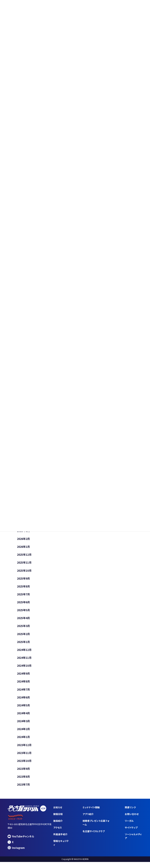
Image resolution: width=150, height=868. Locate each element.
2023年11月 (24, 757)
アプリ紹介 (88, 819)
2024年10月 (24, 669)
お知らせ (58, 812)
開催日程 (58, 819)
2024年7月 (24, 693)
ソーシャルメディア (133, 841)
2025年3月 (24, 628)
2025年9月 (24, 580)
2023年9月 (24, 773)
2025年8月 (24, 588)
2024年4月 (24, 717)
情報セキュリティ (61, 848)
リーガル (129, 826)
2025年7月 (24, 596)
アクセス (58, 833)
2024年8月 (24, 685)
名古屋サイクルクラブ (94, 837)
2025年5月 (24, 612)
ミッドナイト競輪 (91, 812)
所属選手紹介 (60, 840)
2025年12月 (24, 556)
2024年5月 (24, 709)
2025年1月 (24, 644)
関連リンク (130, 812)
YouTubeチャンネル (21, 842)
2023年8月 (24, 782)
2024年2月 (24, 733)
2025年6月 (24, 604)
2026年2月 (24, 540)
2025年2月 (24, 636)
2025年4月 (24, 620)
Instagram (16, 853)
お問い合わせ (132, 819)
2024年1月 (24, 741)
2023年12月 (24, 749)
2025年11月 (24, 564)
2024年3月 (24, 725)
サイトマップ (131, 833)
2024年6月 (24, 701)
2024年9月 (24, 677)
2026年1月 (24, 548)
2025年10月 (24, 572)
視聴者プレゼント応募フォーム (96, 828)
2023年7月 (24, 790)
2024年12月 (24, 652)
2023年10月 (24, 765)
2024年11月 (24, 660)
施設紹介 (58, 826)
